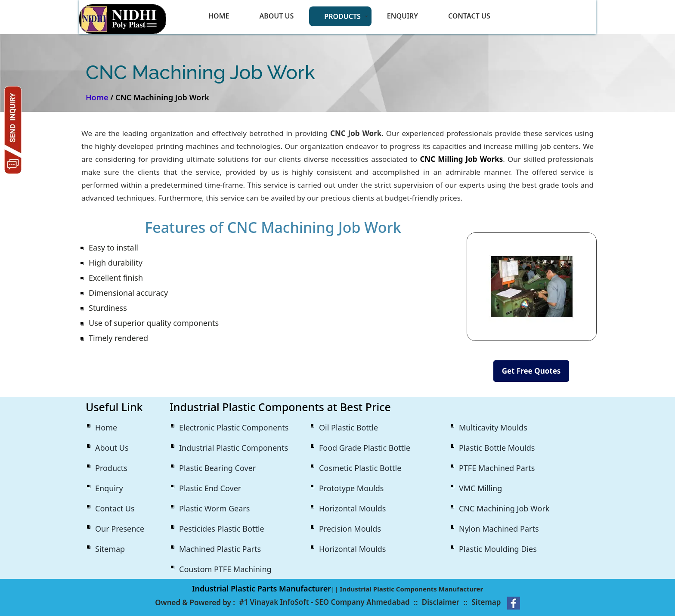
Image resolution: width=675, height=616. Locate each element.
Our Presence (120, 529)
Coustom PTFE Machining (225, 569)
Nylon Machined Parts (499, 529)
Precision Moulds (350, 529)
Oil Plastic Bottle (348, 427)
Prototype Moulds (351, 488)
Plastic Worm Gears (214, 508)
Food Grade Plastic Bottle (365, 448)
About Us (276, 16)
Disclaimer (441, 602)
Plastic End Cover (210, 488)
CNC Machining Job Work (504, 508)
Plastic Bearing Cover (217, 468)
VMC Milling (480, 488)
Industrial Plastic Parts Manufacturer (262, 588)
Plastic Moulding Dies (498, 549)
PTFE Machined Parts (497, 468)
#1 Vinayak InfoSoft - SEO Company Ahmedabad (324, 602)
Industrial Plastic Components (234, 448)
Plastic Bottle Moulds (497, 448)
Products (342, 16)
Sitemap (110, 549)
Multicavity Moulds (493, 427)
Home (219, 16)
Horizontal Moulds (352, 508)
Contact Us (469, 16)
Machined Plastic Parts (220, 549)
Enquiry (403, 16)
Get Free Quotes (531, 371)
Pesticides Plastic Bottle (222, 529)
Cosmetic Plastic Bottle (360, 468)
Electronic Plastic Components (234, 427)
